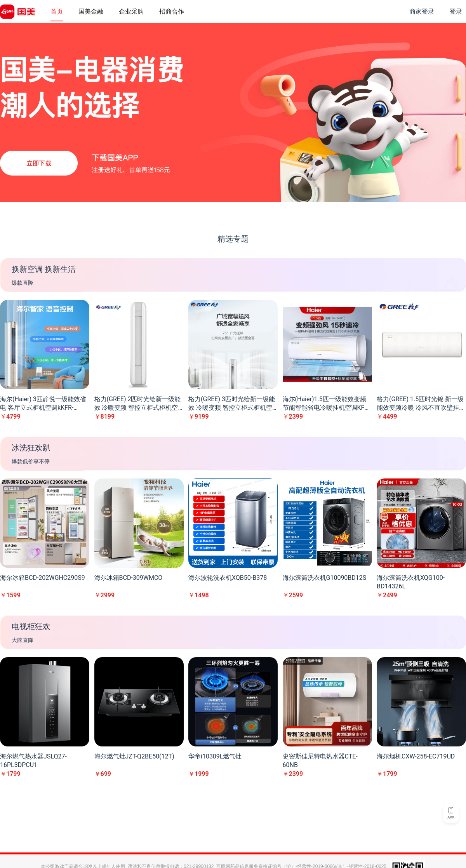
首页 (57, 11)
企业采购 (131, 11)
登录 (456, 11)
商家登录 (422, 11)
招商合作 (172, 11)
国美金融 (91, 11)
